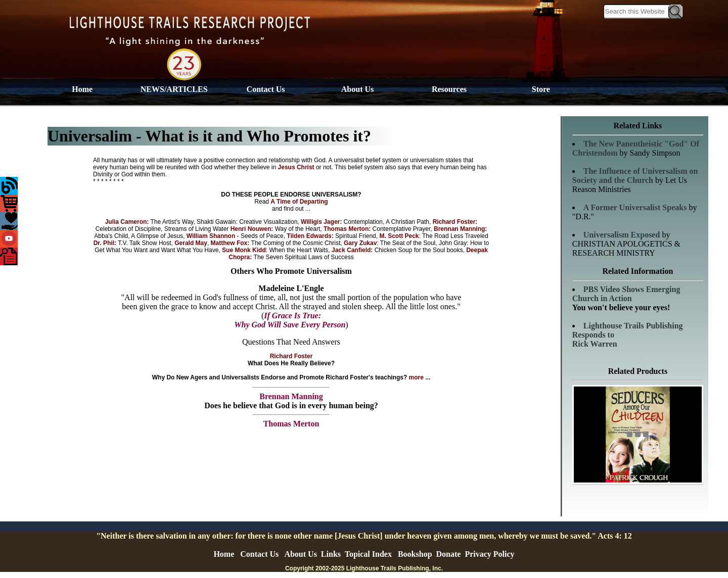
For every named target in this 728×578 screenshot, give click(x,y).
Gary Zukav (360, 243)
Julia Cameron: (127, 222)
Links (331, 554)
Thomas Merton (291, 424)
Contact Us (266, 89)
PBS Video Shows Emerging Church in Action (626, 294)
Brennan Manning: (460, 229)
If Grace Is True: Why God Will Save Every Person (290, 320)
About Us (357, 89)
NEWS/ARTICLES (174, 89)
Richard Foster (291, 356)
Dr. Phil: (105, 243)
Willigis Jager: (322, 222)
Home (82, 89)
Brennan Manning (291, 396)
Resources (449, 89)
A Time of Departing (299, 202)
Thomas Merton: (348, 229)
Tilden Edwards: (311, 236)
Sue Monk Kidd (244, 250)
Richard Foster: (455, 222)
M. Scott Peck (399, 236)
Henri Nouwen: (253, 229)
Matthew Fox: (231, 243)
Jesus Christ (297, 167)
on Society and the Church (635, 176)
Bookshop (415, 554)
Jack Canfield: (353, 250)
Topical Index (368, 554)
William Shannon (210, 236)
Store (541, 89)
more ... (420, 377)
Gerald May (191, 243)
